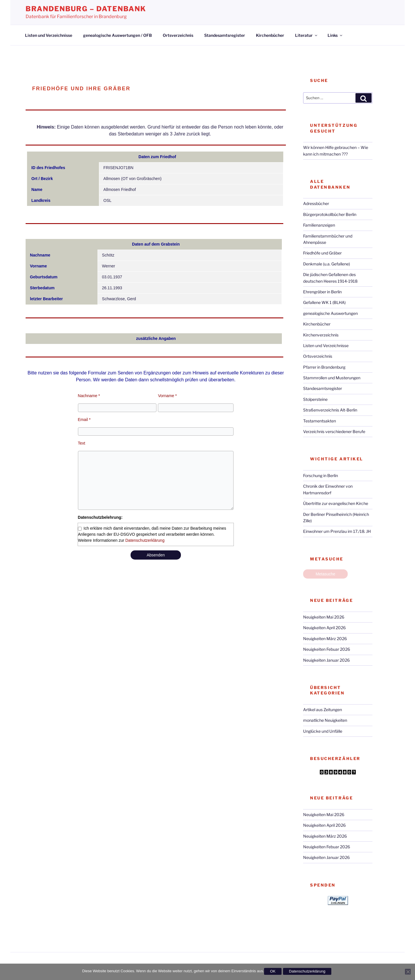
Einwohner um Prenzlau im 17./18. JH (337, 531)
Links (335, 35)
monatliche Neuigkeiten (325, 720)
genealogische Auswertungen (330, 313)
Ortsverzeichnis (178, 35)
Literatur (307, 35)
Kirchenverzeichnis (321, 335)
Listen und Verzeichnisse (49, 35)
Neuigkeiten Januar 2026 (326, 660)
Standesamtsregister (225, 35)
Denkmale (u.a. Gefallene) (327, 264)
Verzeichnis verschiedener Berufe (334, 431)
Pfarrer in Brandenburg (324, 367)
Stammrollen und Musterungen (332, 378)
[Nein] (408, 972)
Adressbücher (316, 203)
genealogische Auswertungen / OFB (117, 35)
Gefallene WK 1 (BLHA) (324, 302)
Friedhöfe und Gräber (322, 253)
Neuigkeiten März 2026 (325, 639)
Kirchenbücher (270, 35)
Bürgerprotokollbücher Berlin (330, 214)
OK (273, 971)
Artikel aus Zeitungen (323, 710)
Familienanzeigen (319, 225)
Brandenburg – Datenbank (86, 9)
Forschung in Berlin (321, 475)
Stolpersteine (315, 399)
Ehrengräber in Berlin (322, 292)
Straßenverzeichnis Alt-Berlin (330, 410)
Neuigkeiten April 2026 (324, 628)
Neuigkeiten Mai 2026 (324, 617)
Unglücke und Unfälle (323, 731)
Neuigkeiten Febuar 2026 (327, 649)
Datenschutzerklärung (145, 540)
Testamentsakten (320, 421)
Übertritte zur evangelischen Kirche (336, 503)
